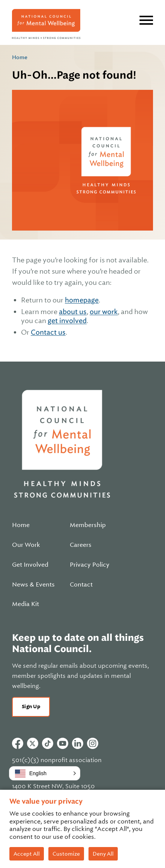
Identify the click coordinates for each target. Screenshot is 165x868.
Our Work (26, 545)
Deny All (103, 854)
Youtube (63, 743)
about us (73, 312)
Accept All (27, 854)
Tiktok (48, 743)
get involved (67, 321)
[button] (45, 773)
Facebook (18, 743)
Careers (81, 545)
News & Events (33, 585)
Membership (88, 525)
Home (20, 57)
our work (104, 312)
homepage (82, 300)
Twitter (33, 743)
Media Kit (25, 604)
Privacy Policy (90, 565)
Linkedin (78, 743)
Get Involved (30, 565)
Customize (66, 854)
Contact (81, 585)
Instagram (93, 743)
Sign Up (31, 706)
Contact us (48, 332)
